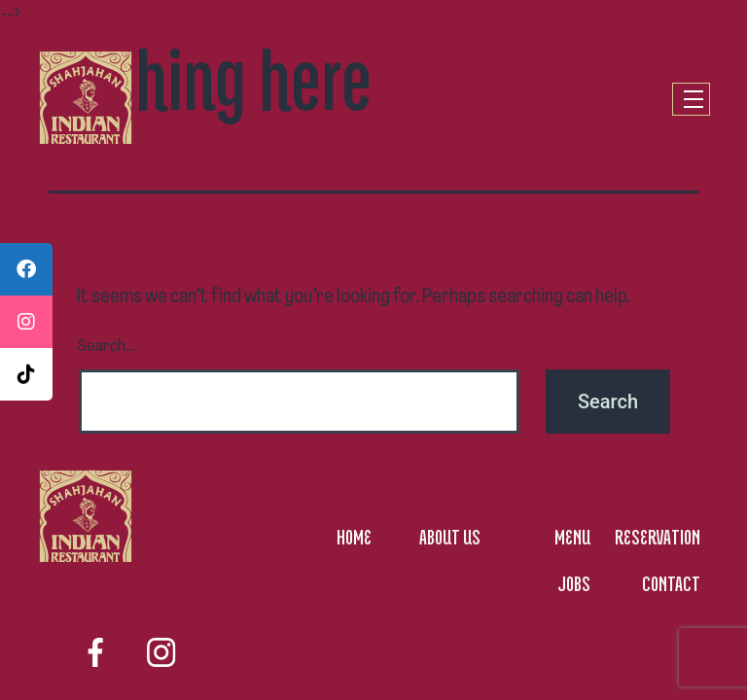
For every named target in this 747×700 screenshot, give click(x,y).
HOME (354, 537)
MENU (572, 537)
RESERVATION (658, 537)
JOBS (574, 583)
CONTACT (671, 583)
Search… (106, 347)
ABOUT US (450, 537)
